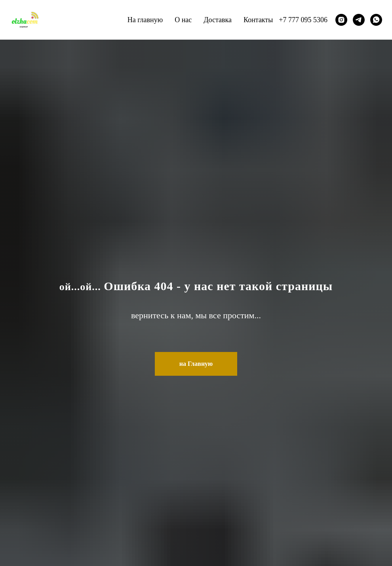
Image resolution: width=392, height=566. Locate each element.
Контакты (258, 20)
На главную (145, 20)
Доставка (218, 20)
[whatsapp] (376, 20)
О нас (183, 20)
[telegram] (359, 20)
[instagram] (341, 20)
